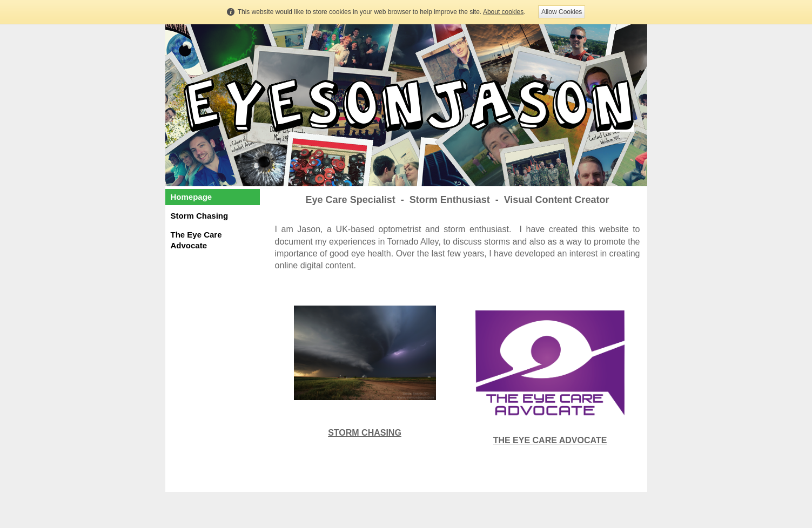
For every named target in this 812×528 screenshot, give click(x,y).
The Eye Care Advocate (196, 240)
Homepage (192, 197)
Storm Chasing (200, 216)
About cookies (503, 12)
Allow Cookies (562, 12)
